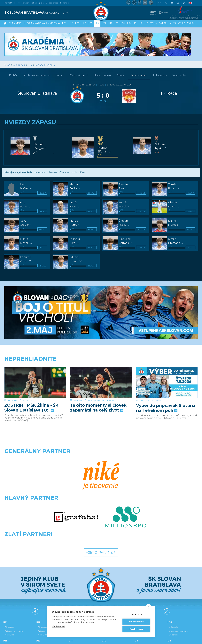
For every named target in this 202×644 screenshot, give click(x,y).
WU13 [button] (182, 23)
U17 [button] (77, 23)
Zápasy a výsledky (45, 65)
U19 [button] (71, 23)
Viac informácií (59, 626)
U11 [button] (116, 23)
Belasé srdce (52, 3)
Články (120, 75)
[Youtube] (172, 3)
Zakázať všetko (136, 622)
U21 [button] (64, 23)
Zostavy (37, 75)
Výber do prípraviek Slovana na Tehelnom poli (166, 408)
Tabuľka (9, 576)
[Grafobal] (76, 471)
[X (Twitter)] (166, 3)
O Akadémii (17, 23)
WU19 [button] (163, 23)
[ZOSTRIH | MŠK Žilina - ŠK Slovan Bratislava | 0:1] (35, 382)
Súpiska (9, 568)
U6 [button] (146, 23)
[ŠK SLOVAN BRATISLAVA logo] (52, 13)
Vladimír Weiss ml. (106, 400)
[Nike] (101, 458)
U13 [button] (104, 23)
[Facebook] (159, 3)
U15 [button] (90, 23)
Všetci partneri (101, 494)
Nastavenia (136, 614)
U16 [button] (84, 23)
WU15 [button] (172, 23)
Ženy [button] (154, 23)
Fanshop (65, 3)
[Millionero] (126, 471)
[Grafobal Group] (126, 483)
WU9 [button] (190, 23)
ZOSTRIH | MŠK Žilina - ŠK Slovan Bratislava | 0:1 (31, 408)
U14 (30, 65)
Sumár (60, 75)
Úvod (7, 65)
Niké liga (92, 400)
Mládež (157, 401)
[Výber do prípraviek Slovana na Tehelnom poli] (167, 383)
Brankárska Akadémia (43, 23)
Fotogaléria (160, 75)
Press (17, 3)
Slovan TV (27, 400)
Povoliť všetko (136, 629)
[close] (148, 606)
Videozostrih (180, 75)
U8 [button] (135, 23)
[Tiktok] (184, 3)
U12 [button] (110, 23)
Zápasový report (79, 75)
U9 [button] (129, 23)
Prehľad (14, 75)
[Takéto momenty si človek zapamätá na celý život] (101, 382)
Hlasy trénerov (102, 75)
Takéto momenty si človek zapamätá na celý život (98, 408)
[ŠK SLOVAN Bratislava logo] (101, 10)
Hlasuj (42, 193)
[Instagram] (178, 3)
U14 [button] (97, 23)
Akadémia (19, 65)
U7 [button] (140, 23)
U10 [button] (123, 23)
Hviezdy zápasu (139, 75)
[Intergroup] (76, 483)
